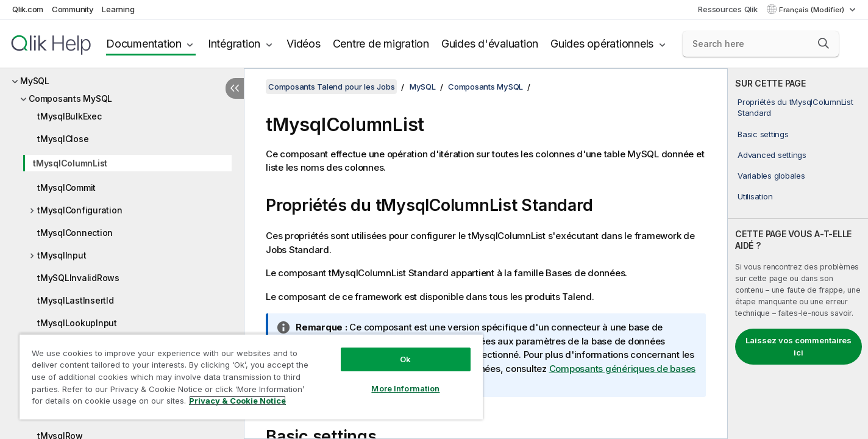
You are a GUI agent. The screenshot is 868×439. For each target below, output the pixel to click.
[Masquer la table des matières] (235, 88)
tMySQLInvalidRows (78, 278)
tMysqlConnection (75, 233)
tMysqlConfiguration (80, 210)
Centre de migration (381, 44)
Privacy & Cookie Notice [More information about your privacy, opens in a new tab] (237, 401)
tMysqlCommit (66, 187)
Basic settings (763, 134)
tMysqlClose (63, 139)
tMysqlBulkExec (69, 116)
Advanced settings (772, 155)
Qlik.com (28, 9)
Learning (118, 9)
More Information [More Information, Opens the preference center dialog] (405, 388)
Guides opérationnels (602, 44)
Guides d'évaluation (490, 44)
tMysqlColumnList (70, 163)
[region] (251, 377)
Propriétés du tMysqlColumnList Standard (795, 107)
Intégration (234, 44)
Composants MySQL (70, 98)
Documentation (144, 44)
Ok (405, 359)
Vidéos (304, 44)
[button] (824, 43)
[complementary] (798, 254)
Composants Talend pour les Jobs (331, 87)
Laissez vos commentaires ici (799, 346)
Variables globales (771, 176)
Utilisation (755, 196)
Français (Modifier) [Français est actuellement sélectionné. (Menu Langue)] (813, 10)
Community (73, 9)
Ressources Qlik (727, 9)
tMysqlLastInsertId (76, 300)
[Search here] (761, 44)
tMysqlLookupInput (77, 323)
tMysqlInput (62, 255)
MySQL (35, 81)
